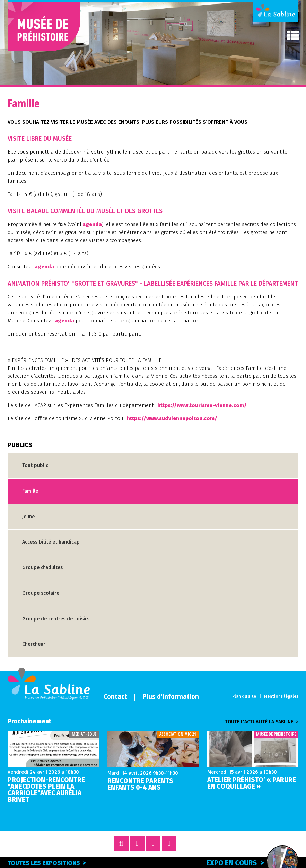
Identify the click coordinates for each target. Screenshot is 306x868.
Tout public (35, 465)
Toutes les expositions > (47, 863)
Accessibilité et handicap (51, 542)
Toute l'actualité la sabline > (262, 722)
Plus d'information (171, 696)
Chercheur (34, 644)
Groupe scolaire (41, 593)
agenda (92, 224)
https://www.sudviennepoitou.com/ (172, 418)
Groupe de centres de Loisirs (56, 619)
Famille (30, 491)
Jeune (28, 517)
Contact (115, 696)
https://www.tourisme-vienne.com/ (202, 405)
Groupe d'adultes (42, 568)
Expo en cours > (252, 862)
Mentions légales (281, 696)
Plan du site (244, 696)
